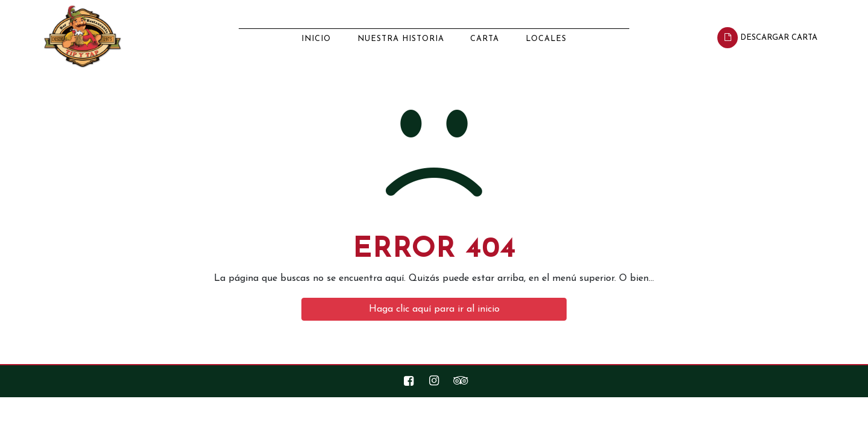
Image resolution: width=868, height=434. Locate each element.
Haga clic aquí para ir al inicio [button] (434, 309)
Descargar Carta (767, 38)
